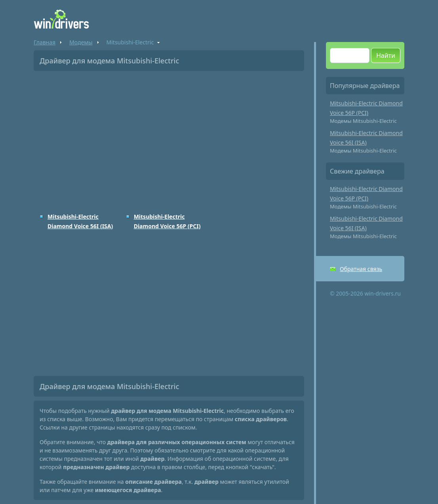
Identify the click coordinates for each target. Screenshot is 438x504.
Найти (386, 55)
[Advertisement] (169, 136)
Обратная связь (361, 269)
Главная (45, 42)
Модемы (81, 42)
